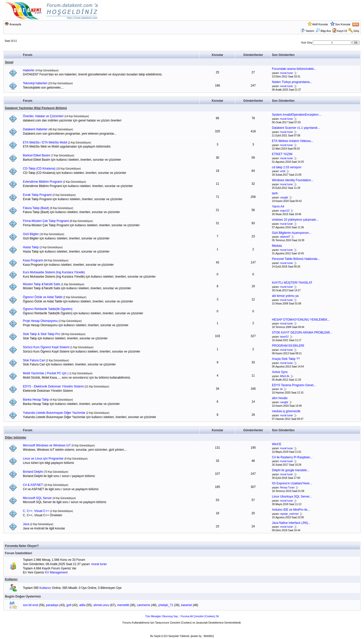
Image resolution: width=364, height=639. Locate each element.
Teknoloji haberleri (35, 83)
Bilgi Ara (323, 31)
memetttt (123, 605)
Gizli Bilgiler (31, 234)
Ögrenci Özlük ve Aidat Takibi (43, 297)
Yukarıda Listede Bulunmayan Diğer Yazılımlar (54, 413)
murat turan (287, 73)
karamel (186, 605)
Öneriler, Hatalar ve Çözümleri (43, 116)
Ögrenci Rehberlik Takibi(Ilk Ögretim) (48, 309)
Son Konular (343, 24)
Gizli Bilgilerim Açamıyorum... (292, 233)
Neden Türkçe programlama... (292, 82)
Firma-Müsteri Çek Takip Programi (46, 221)
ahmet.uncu (101, 605)
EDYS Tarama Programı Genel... (294, 385)
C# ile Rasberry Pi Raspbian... (292, 457)
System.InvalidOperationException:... (297, 115)
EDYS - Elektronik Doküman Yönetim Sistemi (53, 386)
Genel (9, 62)
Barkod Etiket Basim (37, 155)
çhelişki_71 (166, 605)
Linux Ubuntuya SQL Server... (292, 497)
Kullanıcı (11, 579)
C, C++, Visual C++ (36, 511)
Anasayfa (15, 24)
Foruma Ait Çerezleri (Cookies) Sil (200, 616)
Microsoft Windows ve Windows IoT (47, 445)
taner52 (284, 337)
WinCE (277, 444)
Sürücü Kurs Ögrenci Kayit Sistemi (46, 347)
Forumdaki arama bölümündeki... (294, 69)
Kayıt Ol (342, 31)
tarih (275, 193)
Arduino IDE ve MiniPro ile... (291, 510)
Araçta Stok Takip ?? (286, 359)
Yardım (310, 31)
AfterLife (285, 376)
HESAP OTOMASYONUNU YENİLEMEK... (301, 320)
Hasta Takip (31, 247)
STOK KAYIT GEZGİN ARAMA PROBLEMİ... (302, 333)
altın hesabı (280, 398)
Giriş (356, 31)
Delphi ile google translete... (291, 470)
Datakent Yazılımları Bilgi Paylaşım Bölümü (36, 108)
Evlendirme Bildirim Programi (43, 182)
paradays (52, 605)
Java (26, 524)
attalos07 (285, 237)
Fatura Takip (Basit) (36, 208)
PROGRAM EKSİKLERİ (288, 346)
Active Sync (280, 372)
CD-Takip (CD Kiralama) (39, 169)
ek (281, 389)
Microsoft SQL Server (37, 498)
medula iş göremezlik (286, 411)
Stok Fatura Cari (34, 360)
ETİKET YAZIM (282, 154)
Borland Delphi (33, 472)
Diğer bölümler (16, 438)
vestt (283, 171)
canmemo (144, 605)
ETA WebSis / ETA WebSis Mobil (45, 142)
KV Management (56, 572)
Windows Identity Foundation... (293, 180)
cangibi (284, 198)
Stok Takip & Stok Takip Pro (42, 334)
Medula (277, 246)
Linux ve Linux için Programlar (43, 459)
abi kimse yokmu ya (285, 296)
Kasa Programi (33, 260)
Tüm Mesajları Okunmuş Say (162, 616)
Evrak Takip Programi (37, 195)
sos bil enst (31, 605)
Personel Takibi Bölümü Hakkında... (296, 259)
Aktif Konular (320, 24)
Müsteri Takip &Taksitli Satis (42, 284)
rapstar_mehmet (289, 514)
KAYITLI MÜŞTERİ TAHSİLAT (292, 283)
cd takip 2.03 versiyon (287, 167)
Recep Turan (287, 488)
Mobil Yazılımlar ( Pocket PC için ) (46, 373)
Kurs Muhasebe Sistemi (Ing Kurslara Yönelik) (54, 272)
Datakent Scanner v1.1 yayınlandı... (296, 128)
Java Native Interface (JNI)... (291, 523)
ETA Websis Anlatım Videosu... (293, 141)
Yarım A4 (278, 207)
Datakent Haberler (35, 129)
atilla (83, 605)
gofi (69, 605)
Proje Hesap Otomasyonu (40, 321)
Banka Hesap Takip (36, 400)
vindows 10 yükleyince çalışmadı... (295, 220)
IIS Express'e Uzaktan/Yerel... (292, 483)
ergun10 (285, 211)
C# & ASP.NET (33, 485)
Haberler (29, 70)
